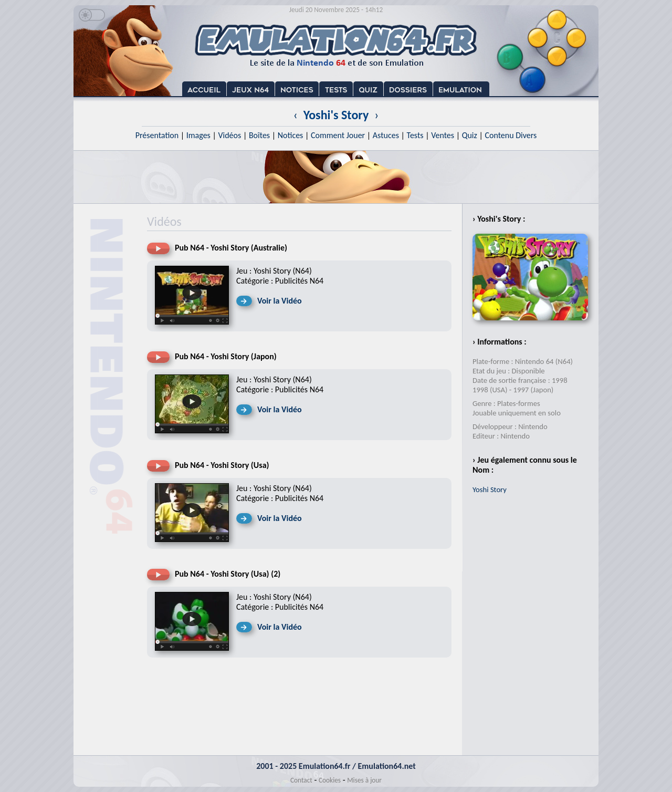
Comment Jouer (338, 135)
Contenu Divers (511, 135)
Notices (291, 135)
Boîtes (259, 135)
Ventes (443, 135)
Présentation (157, 135)
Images (198, 135)
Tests (415, 135)
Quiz (470, 135)
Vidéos (229, 135)
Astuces (386, 135)
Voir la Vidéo (280, 301)
